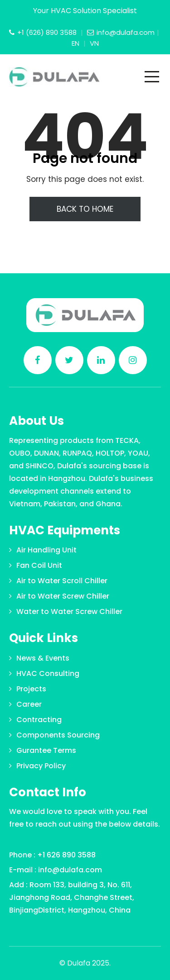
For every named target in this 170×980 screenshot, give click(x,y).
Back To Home (85, 209)
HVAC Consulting (48, 673)
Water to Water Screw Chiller (69, 611)
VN (94, 43)
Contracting (39, 720)
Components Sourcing (58, 735)
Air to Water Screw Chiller (63, 596)
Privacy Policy (41, 766)
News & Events (43, 658)
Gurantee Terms (46, 750)
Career (29, 704)
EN (76, 43)
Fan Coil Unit (39, 565)
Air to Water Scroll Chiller (62, 581)
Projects (31, 689)
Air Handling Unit (46, 550)
